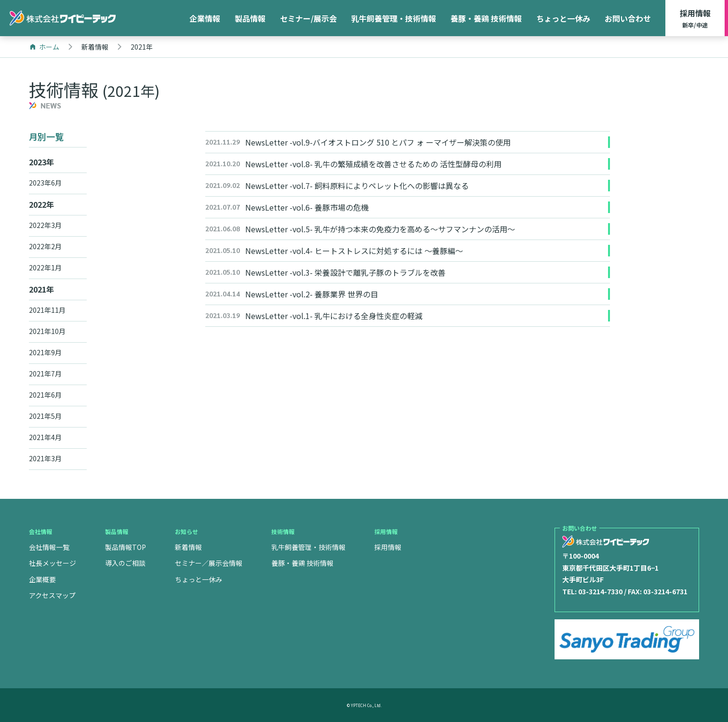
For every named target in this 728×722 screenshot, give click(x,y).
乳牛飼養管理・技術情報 (394, 18)
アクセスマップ (52, 595)
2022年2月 (45, 246)
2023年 (41, 162)
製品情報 (250, 18)
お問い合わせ (628, 18)
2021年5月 (45, 416)
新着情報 (188, 547)
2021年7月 (45, 374)
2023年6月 (45, 183)
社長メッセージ (53, 563)
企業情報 (205, 18)
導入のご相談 (125, 563)
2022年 (41, 204)
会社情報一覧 (49, 547)
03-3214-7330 (600, 591)
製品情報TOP (126, 547)
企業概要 (42, 579)
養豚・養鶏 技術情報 (486, 18)
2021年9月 (45, 352)
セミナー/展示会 (308, 18)
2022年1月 (45, 267)
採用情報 (695, 19)
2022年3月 (45, 225)
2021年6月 (45, 395)
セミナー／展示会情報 (209, 563)
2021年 (41, 289)
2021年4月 (45, 437)
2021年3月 (45, 458)
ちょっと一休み (563, 18)
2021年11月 (47, 310)
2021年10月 (47, 331)
